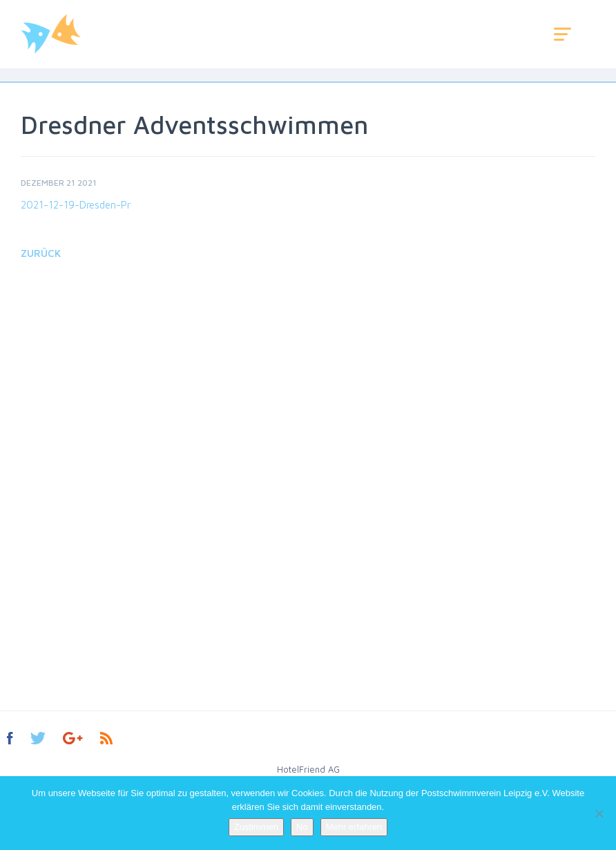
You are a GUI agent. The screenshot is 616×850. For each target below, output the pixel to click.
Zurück (41, 253)
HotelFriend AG (308, 769)
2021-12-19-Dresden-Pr (76, 205)
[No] (599, 813)
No (302, 827)
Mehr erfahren (354, 827)
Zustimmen (256, 827)
